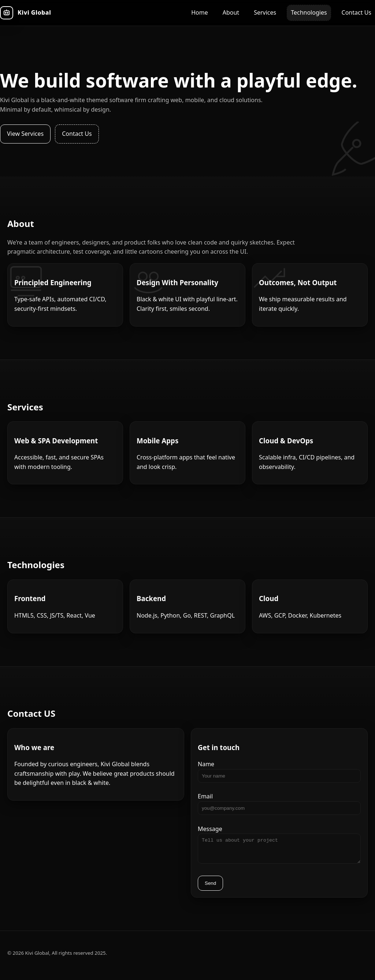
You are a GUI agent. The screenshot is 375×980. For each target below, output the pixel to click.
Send (210, 888)
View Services (25, 134)
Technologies (309, 12)
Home (200, 12)
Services (265, 12)
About (231, 12)
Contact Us (357, 12)
